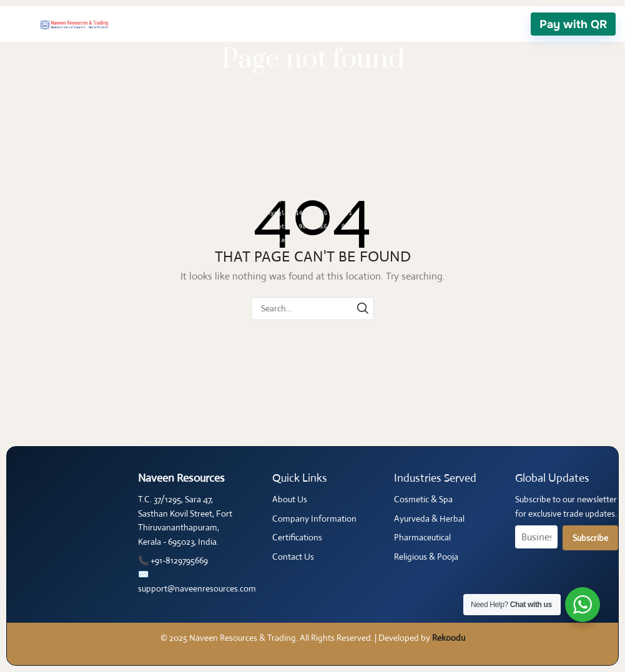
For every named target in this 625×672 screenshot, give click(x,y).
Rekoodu (449, 638)
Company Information (314, 519)
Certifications (297, 537)
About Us (290, 499)
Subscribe (590, 538)
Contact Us (293, 557)
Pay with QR (573, 24)
